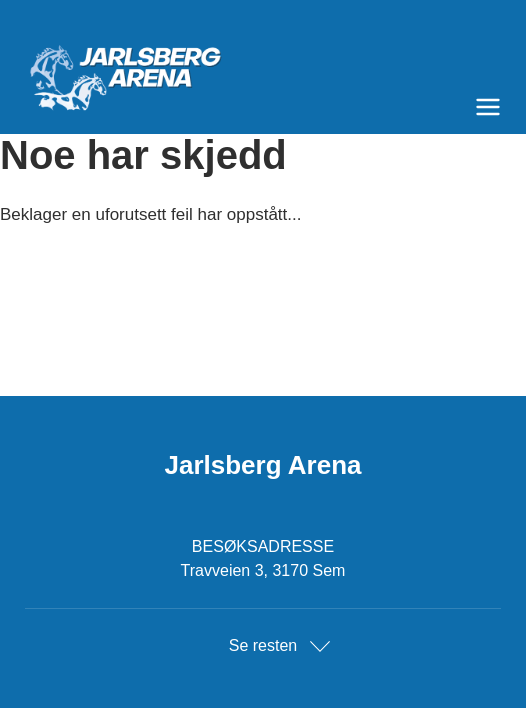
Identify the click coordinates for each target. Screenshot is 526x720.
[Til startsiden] (263, 70)
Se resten (263, 645)
